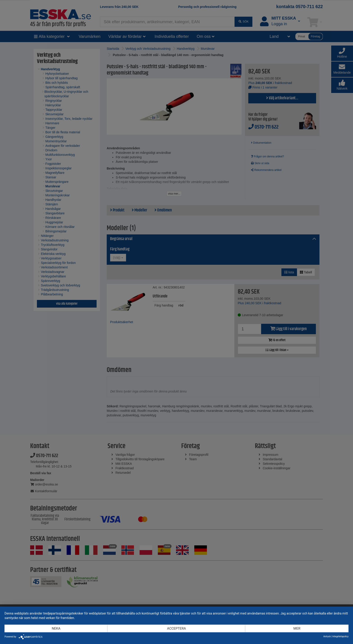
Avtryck (327, 636)
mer (297, 628)
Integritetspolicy (341, 636)
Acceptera (176, 628)
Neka (56, 628)
